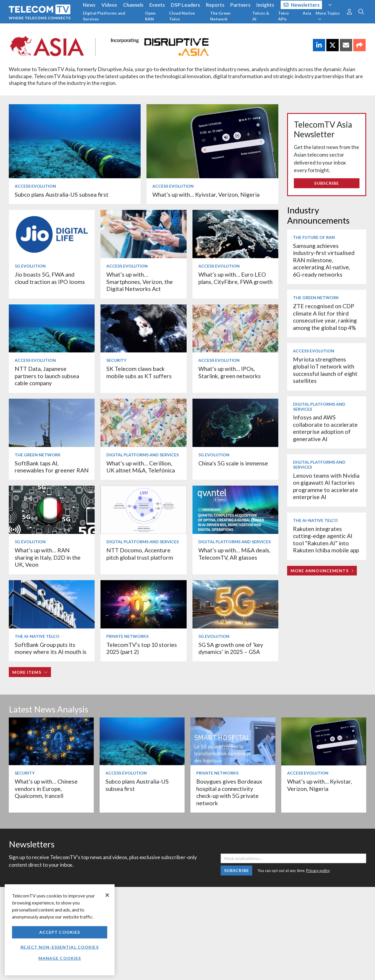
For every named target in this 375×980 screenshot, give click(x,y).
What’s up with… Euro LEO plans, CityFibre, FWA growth (235, 278)
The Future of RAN (314, 237)
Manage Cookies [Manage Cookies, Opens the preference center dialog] (60, 958)
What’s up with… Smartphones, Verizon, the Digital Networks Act (140, 282)
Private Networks (127, 636)
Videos (109, 5)
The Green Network (220, 16)
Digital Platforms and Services (104, 16)
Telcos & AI (261, 16)
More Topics (328, 16)
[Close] (107, 895)
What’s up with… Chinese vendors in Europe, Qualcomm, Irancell (46, 789)
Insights (265, 5)
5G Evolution (30, 266)
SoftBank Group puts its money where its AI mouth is (51, 648)
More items (30, 672)
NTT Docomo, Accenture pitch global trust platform (140, 554)
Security (116, 360)
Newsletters (302, 5)
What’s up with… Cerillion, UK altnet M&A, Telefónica (141, 467)
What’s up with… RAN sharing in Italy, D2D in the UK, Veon (48, 557)
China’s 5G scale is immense (233, 463)
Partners (240, 5)
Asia (307, 13)
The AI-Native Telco (37, 636)
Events (157, 5)
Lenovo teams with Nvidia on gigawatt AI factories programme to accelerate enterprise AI (326, 486)
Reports (215, 5)
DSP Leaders (185, 5)
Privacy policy (318, 871)
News (89, 5)
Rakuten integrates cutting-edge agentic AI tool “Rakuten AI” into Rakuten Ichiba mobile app (326, 539)
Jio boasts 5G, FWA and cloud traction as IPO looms (50, 278)
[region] (60, 930)
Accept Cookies (60, 932)
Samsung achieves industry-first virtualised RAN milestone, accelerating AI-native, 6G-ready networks (324, 260)
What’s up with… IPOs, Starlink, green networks (230, 372)
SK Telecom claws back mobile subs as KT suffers (139, 372)
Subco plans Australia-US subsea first (62, 195)
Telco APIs (283, 16)
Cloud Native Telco (182, 16)
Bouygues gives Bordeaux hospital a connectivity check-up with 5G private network (229, 792)
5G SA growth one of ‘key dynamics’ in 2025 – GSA (231, 648)
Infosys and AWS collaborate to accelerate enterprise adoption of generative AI (325, 428)
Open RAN (150, 16)
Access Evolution (35, 186)
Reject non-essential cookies (59, 947)
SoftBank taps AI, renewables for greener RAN (52, 467)
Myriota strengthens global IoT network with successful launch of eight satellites (325, 370)
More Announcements (322, 571)
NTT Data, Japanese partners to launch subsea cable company (47, 376)
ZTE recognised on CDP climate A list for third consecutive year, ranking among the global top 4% (325, 317)
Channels (133, 5)
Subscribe (327, 183)
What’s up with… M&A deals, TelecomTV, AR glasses (234, 554)
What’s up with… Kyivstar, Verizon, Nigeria (206, 195)
